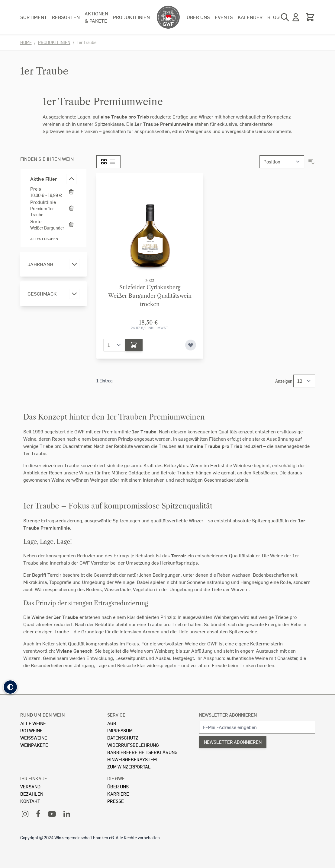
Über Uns (118, 786)
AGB (112, 723)
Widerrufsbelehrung (133, 745)
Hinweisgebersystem (132, 759)
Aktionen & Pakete (96, 17)
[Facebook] (38, 814)
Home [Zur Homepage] (26, 42)
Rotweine (31, 730)
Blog (274, 17)
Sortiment (34, 17)
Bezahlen (32, 794)
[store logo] (168, 17)
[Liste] (112, 162)
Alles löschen (44, 239)
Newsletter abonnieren (228, 715)
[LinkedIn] (67, 814)
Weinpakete (34, 745)
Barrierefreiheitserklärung (142, 752)
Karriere (118, 794)
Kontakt (30, 801)
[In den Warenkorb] (134, 345)
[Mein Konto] (296, 17)
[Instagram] (25, 814)
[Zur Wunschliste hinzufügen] (191, 345)
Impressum (120, 730)
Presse (116, 801)
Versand (30, 786)
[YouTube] (52, 814)
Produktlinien (131, 17)
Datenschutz (123, 738)
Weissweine (34, 738)
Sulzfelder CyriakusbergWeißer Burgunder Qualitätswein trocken (150, 296)
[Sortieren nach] (282, 162)
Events (224, 17)
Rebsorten (66, 17)
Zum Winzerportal (129, 767)
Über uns (198, 17)
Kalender (250, 17)
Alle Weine (33, 723)
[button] (10, 687)
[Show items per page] (304, 381)
